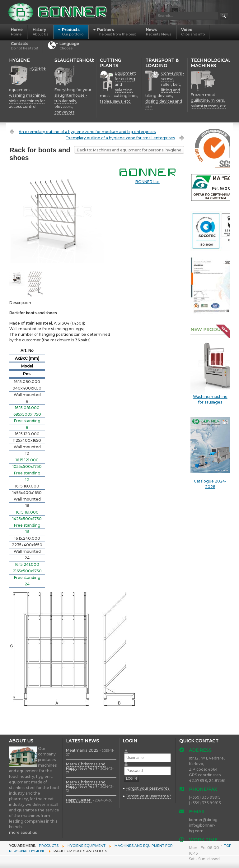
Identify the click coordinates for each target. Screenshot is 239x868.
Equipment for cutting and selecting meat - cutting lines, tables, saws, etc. (119, 87)
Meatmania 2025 (82, 750)
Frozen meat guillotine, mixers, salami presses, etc (209, 100)
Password (129, 762)
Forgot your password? (148, 788)
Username (129, 749)
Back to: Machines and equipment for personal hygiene (129, 150)
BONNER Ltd (148, 182)
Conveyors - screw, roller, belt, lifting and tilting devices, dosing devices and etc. (165, 90)
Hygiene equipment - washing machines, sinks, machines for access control (27, 87)
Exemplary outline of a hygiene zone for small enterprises (120, 138)
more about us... (24, 832)
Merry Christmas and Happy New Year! (86, 766)
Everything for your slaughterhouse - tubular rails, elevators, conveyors (73, 101)
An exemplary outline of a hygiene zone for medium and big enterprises (87, 132)
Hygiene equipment (87, 846)
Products (49, 846)
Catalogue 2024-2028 (210, 453)
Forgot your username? (148, 796)
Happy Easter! (79, 800)
